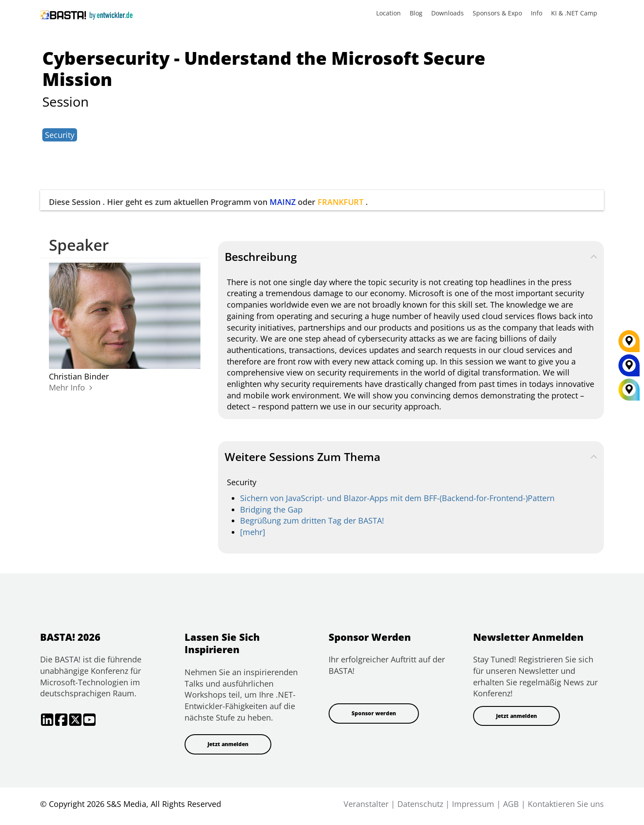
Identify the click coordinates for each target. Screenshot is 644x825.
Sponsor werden (374, 713)
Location (389, 13)
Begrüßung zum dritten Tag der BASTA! (312, 520)
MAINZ (283, 202)
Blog (416, 13)
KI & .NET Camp (574, 13)
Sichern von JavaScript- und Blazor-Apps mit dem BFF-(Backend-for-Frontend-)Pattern (397, 498)
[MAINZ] (629, 368)
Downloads (448, 13)
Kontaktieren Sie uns (566, 804)
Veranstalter (366, 804)
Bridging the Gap (271, 509)
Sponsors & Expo (497, 13)
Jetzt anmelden (228, 744)
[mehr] (253, 532)
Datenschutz (420, 804)
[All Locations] (629, 390)
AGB (511, 804)
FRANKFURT (341, 202)
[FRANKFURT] (629, 344)
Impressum (473, 804)
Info (537, 13)
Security (60, 135)
